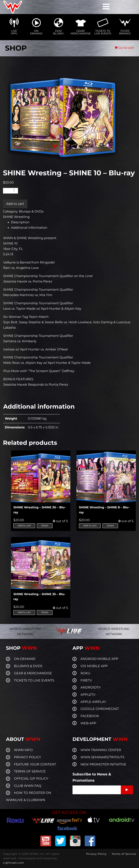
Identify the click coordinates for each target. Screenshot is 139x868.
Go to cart (124, 48)
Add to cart (15, 204)
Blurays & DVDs (31, 212)
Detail (45, 526)
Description (20, 222)
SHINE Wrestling (16, 217)
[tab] (73, 222)
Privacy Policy (96, 854)
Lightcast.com (13, 863)
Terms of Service (124, 854)
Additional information (29, 228)
